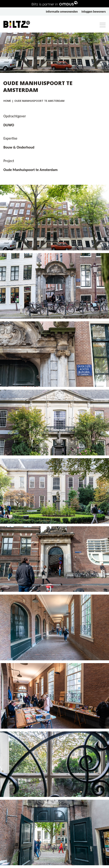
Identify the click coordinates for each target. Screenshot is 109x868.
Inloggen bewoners (94, 12)
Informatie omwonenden (62, 12)
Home (7, 101)
